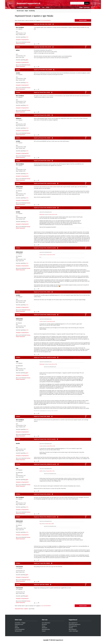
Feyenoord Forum (23, 16)
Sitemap (71, 628)
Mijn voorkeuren (73, 629)
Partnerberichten (46, 629)
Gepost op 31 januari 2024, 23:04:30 (42, 494)
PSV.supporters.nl (73, 626)
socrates (18, 73)
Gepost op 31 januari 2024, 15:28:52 (42, 315)
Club (43, 7)
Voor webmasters (46, 623)
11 (50, 20)
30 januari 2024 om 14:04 (53, 215)
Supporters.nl (73, 620)
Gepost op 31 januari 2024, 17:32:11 (42, 439)
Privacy (44, 626)
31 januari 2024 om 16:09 (49, 524)
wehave (18, 50)
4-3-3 (27, 37)
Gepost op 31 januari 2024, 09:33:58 (42, 208)
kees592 (18, 444)
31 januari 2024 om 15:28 (53, 364)
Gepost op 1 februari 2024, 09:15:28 (42, 517)
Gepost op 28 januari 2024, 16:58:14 (42, 115)
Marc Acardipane (20, 27)
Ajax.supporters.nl (73, 623)
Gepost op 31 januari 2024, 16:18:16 (42, 417)
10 (49, 20)
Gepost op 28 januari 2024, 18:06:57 (42, 138)
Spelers (37, 16)
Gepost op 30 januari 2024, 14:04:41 (42, 183)
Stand (16, 626)
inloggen (81, 7)
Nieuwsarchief (18, 631)
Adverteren (44, 628)
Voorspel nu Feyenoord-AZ (22, 40)
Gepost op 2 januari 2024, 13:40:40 (42, 92)
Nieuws (26, 7)
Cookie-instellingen (73, 631)
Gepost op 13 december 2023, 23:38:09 (43, 70)
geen (27, 60)
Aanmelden (18, 623)
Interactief (38, 7)
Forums (31, 7)
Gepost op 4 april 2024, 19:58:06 (41, 585)
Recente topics (20, 11)
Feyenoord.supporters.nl (75, 624)
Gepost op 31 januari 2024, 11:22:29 (42, 248)
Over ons (45, 620)
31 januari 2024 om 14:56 (51, 322)
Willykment (19, 118)
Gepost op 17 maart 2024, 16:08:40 (42, 563)
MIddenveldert (19, 187)
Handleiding (32, 11)
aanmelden (87, 7)
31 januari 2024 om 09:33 (51, 255)
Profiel (48, 7)
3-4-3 (27, 128)
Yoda (17, 362)
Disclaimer (44, 624)
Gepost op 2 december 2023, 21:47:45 (43, 47)
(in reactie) (53, 183)
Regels (26, 11)
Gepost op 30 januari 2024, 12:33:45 (42, 161)
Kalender (17, 628)
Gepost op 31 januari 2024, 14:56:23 (42, 292)
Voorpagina (20, 7)
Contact (44, 631)
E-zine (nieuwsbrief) (20, 629)
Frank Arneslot (19, 567)
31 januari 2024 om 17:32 (50, 471)
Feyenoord (20, 29)
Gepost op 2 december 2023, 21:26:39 (43, 24)
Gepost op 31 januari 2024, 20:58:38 (42, 464)
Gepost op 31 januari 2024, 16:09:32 (42, 357)
